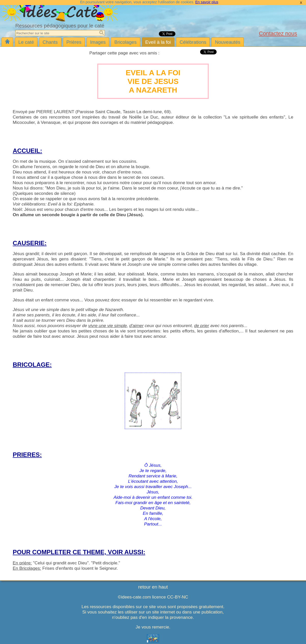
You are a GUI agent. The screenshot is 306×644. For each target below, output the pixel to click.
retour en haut (153, 587)
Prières (74, 42)
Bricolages (125, 42)
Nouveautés (228, 42)
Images (98, 42)
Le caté (26, 42)
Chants (50, 42)
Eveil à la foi (158, 42)
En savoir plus (207, 2)
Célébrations (193, 42)
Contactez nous (278, 33)
